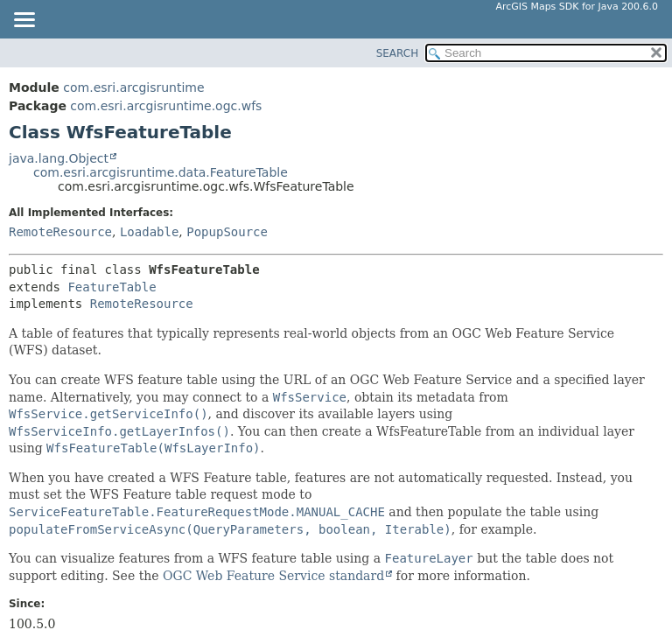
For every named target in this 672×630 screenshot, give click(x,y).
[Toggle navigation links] (24, 21)
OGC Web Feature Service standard (273, 576)
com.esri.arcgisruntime (133, 87)
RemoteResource (60, 232)
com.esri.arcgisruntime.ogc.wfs (166, 106)
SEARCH (398, 53)
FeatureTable (112, 287)
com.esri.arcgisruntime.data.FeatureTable (161, 172)
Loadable (149, 232)
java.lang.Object (59, 158)
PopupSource (227, 232)
